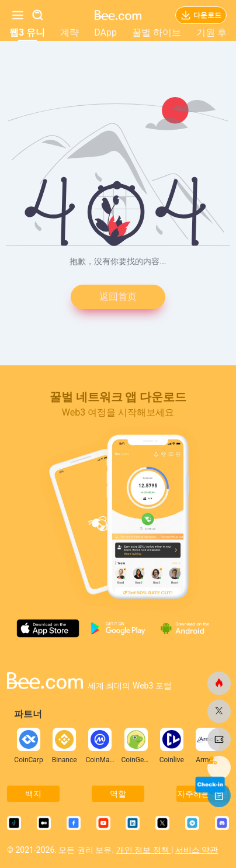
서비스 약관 (197, 850)
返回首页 (118, 297)
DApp (105, 32)
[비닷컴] (219, 683)
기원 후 (211, 32)
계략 (70, 32)
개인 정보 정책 (144, 850)
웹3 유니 (27, 32)
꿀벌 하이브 (157, 32)
